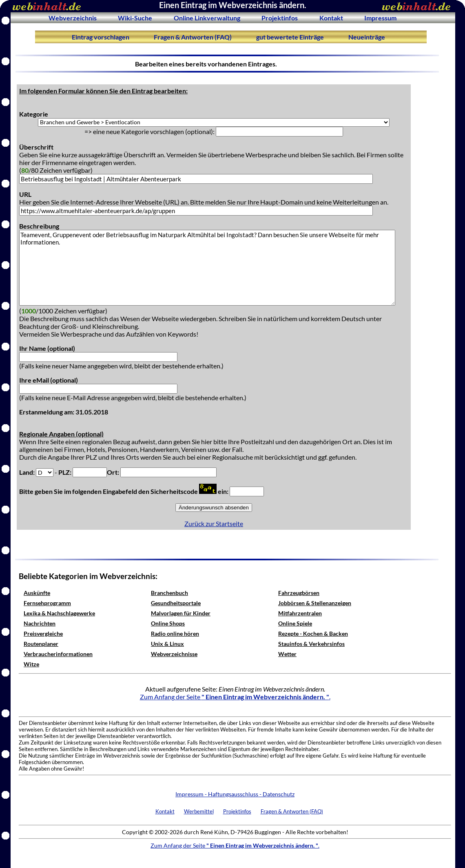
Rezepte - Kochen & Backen (313, 633)
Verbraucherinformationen (58, 654)
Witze (31, 664)
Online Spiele (295, 623)
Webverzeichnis (73, 18)
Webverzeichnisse (174, 654)
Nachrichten (40, 623)
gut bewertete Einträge (290, 37)
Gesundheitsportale (176, 603)
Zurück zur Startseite (214, 523)
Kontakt (331, 18)
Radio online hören (175, 633)
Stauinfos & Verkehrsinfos (311, 644)
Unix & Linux (167, 644)
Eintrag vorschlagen (101, 37)
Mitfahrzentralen (300, 613)
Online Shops (168, 623)
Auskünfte (37, 593)
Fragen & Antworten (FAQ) (193, 37)
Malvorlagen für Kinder (181, 613)
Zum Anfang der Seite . (235, 697)
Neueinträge (367, 37)
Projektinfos (280, 18)
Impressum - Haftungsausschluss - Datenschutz (235, 794)
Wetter (287, 654)
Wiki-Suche (135, 18)
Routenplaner (41, 644)
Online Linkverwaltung (207, 18)
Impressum (380, 18)
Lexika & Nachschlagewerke (59, 613)
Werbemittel (199, 811)
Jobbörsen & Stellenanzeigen (315, 603)
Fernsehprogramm (47, 603)
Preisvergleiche (43, 633)
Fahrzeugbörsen (299, 593)
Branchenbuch (169, 593)
